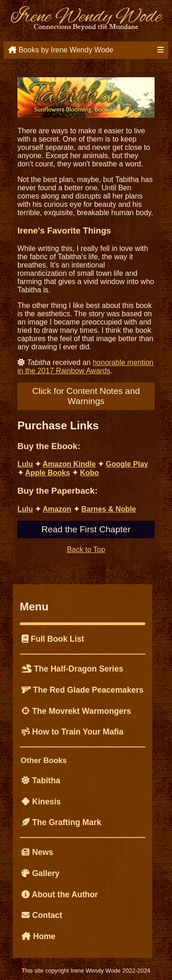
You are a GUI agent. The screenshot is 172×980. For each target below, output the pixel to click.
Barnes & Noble (108, 509)
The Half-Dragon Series (72, 669)
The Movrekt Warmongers (76, 711)
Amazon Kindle (69, 464)
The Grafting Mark (61, 822)
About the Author (60, 895)
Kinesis (41, 802)
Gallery (41, 873)
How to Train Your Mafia (72, 732)
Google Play (127, 464)
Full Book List (53, 639)
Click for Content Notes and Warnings (86, 396)
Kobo (90, 473)
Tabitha (41, 781)
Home (39, 936)
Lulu (25, 464)
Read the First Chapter (86, 529)
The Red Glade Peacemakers (83, 690)
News (37, 852)
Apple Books (48, 473)
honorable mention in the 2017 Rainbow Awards (86, 367)
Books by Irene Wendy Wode (61, 50)
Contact (42, 915)
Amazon (57, 509)
